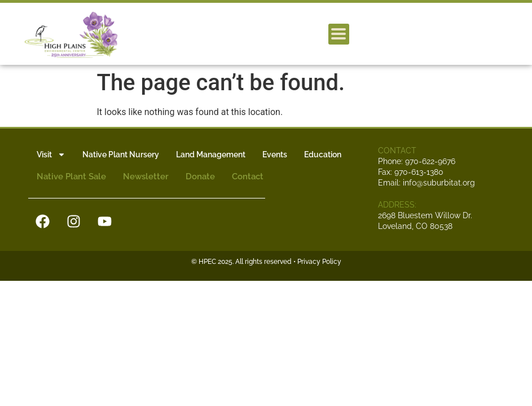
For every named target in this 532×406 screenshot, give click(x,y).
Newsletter (146, 176)
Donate (200, 176)
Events (275, 155)
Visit (51, 155)
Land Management (211, 155)
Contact (248, 176)
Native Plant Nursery (121, 155)
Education (323, 155)
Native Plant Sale (71, 176)
